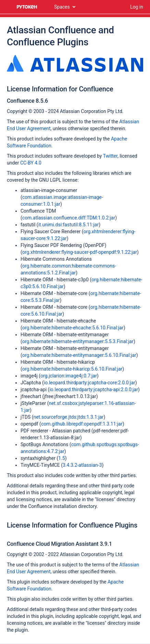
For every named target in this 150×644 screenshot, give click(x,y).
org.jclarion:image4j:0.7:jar (69, 376)
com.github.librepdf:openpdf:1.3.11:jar (82, 424)
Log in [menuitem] (137, 7)
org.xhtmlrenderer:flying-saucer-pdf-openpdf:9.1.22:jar (80, 252)
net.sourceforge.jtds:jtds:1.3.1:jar (68, 417)
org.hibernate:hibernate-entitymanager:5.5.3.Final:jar (78, 341)
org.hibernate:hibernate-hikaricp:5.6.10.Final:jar (72, 369)
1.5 (61, 458)
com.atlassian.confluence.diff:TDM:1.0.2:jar (69, 218)
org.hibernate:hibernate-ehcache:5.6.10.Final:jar (73, 328)
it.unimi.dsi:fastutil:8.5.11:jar (69, 225)
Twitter (110, 156)
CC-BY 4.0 (31, 163)
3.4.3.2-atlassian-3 (82, 465)
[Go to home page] (27, 7)
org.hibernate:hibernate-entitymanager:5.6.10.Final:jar (79, 355)
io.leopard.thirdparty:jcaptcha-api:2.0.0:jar (94, 389)
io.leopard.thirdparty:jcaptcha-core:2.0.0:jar (90, 383)
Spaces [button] (62, 7)
